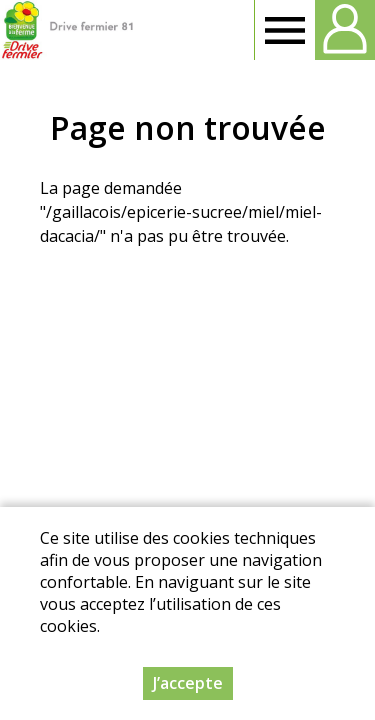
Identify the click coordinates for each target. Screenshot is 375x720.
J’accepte (188, 683)
